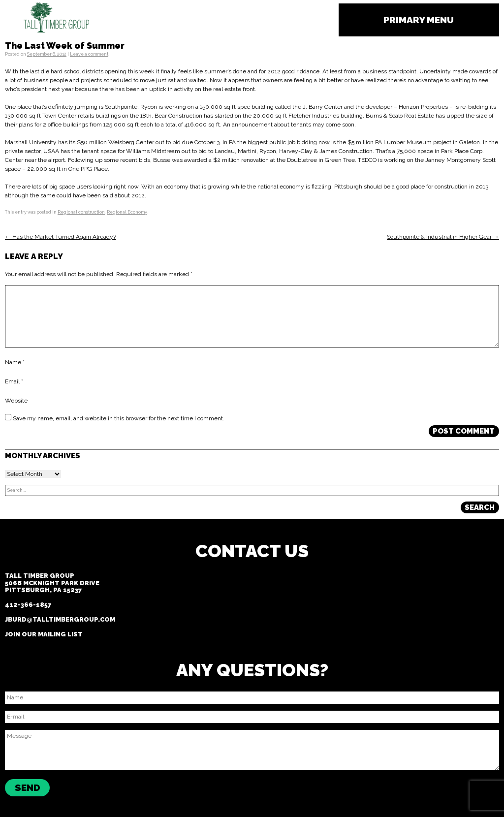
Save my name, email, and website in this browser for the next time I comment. (119, 418)
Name (15, 363)
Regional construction (81, 212)
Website (16, 401)
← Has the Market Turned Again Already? (61, 237)
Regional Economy (127, 212)
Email (14, 382)
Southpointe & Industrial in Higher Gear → (443, 237)
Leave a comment (89, 54)
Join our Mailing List (44, 634)
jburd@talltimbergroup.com (60, 619)
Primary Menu (419, 20)
